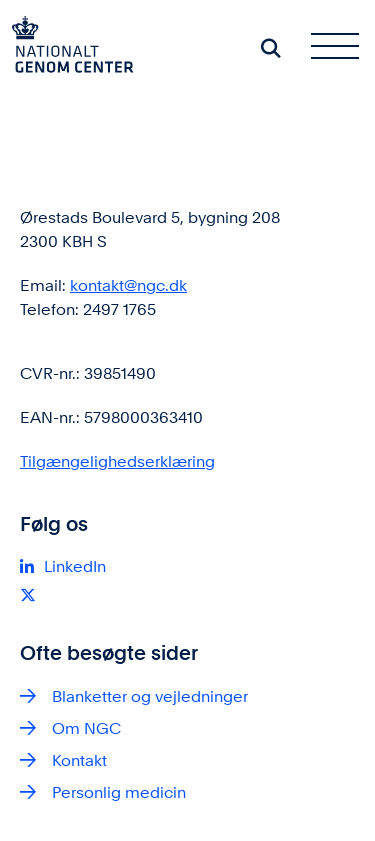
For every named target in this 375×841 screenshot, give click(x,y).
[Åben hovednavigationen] (343, 48)
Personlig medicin (119, 792)
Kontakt (79, 760)
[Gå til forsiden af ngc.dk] (67, 48)
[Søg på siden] (271, 48)
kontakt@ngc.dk (128, 285)
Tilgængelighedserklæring (117, 461)
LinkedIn (75, 566)
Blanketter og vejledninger (150, 696)
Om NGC (86, 728)
